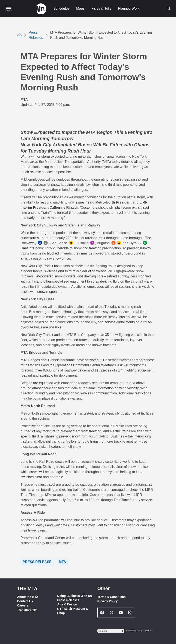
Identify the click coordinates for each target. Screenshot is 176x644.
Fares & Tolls (101, 8)
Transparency (27, 610)
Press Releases (68, 600)
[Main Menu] (9, 9)
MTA (62, 562)
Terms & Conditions (112, 597)
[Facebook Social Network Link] (102, 613)
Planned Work (129, 8)
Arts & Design (67, 604)
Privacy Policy (108, 601)
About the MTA (28, 597)
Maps (80, 8)
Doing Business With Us (75, 596)
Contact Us (25, 601)
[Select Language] (111, 631)
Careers (23, 605)
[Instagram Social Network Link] (130, 613)
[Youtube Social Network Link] (121, 613)
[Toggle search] (169, 9)
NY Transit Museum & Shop (73, 611)
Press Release (37, 562)
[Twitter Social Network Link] (112, 613)
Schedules (61, 8)
